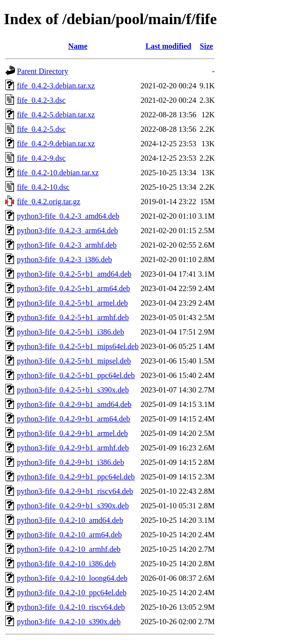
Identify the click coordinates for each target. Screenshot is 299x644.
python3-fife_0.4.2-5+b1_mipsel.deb (74, 361)
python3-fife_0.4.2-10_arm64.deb (69, 535)
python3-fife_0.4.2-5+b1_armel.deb (72, 303)
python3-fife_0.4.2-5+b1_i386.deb (71, 332)
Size (207, 46)
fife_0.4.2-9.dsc (41, 158)
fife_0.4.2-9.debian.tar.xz (56, 144)
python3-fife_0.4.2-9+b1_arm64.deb (73, 419)
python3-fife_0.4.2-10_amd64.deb (70, 520)
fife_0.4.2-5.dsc (41, 129)
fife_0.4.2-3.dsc (41, 100)
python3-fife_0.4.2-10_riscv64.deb (71, 607)
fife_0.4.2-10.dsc (43, 187)
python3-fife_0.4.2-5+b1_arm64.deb (73, 288)
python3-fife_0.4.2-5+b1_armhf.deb (73, 317)
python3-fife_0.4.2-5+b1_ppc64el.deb (76, 375)
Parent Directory (43, 71)
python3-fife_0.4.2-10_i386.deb (66, 564)
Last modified (168, 46)
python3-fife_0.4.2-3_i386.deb (64, 259)
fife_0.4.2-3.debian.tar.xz (56, 86)
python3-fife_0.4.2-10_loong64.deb (72, 578)
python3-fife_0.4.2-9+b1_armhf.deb (73, 448)
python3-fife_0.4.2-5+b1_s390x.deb (73, 390)
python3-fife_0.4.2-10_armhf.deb (69, 549)
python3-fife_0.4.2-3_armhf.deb (67, 245)
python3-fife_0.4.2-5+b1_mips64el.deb (78, 346)
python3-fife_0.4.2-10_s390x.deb (69, 622)
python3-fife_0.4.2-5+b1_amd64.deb (74, 274)
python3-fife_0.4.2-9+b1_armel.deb (72, 433)
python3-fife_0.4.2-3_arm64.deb (67, 231)
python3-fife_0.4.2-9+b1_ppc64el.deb (76, 477)
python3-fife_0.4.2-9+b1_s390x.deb (73, 506)
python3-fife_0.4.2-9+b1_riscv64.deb (75, 491)
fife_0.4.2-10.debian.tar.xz (58, 173)
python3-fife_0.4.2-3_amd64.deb (68, 216)
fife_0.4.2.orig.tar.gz (49, 202)
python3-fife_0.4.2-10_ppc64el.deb (72, 593)
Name (78, 46)
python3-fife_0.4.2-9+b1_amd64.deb (74, 404)
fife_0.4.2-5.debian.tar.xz (56, 115)
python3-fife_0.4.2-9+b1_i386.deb (71, 462)
